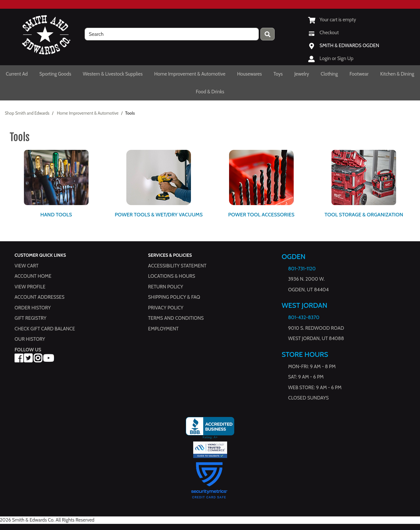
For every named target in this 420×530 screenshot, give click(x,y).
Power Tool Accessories (261, 215)
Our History (30, 339)
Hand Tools (56, 215)
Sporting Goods (55, 74)
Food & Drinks (210, 92)
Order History (33, 308)
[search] (172, 34)
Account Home (33, 276)
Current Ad (17, 74)
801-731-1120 (302, 269)
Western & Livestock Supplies (113, 74)
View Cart (26, 266)
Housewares (250, 74)
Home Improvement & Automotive (190, 74)
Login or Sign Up (336, 58)
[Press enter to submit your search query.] (268, 34)
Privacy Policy (166, 308)
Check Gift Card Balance (45, 329)
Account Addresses (39, 297)
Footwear (359, 74)
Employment (163, 329)
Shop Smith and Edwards (27, 113)
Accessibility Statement (177, 266)
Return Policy (165, 287)
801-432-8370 (304, 318)
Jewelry (302, 74)
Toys (278, 74)
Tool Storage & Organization (364, 215)
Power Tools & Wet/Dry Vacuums (159, 215)
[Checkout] (323, 33)
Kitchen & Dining (397, 74)
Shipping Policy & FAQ (174, 297)
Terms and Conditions (176, 318)
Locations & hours (172, 276)
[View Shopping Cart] (332, 20)
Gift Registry (30, 318)
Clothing (329, 74)
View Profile (30, 287)
